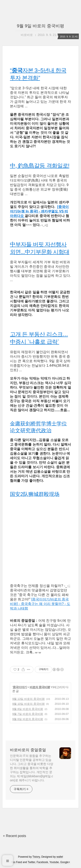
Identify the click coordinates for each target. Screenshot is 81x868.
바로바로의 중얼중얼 (28, 750)
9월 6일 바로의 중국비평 (28, 719)
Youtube (54, 862)
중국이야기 (20, 687)
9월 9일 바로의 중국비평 (40, 26)
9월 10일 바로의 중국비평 (29, 704)
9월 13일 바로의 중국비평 (29, 699)
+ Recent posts (15, 836)
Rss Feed (16, 862)
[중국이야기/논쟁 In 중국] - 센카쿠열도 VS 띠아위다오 (39, 211)
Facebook (42, 862)
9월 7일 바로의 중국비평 (28, 714)
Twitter (31, 862)
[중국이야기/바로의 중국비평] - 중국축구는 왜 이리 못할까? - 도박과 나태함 (40, 604)
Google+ (65, 862)
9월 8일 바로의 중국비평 (28, 709)
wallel (60, 857)
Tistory (36, 857)
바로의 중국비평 (40, 687)
